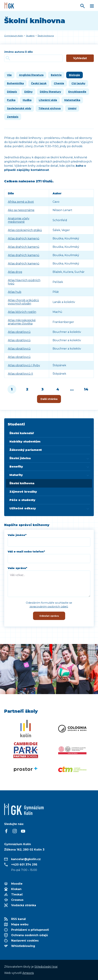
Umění (72, 108)
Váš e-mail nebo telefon (26, 552)
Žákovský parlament (26, 450)
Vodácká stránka (24, 905)
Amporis (28, 973)
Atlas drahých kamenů (24, 238)
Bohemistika (15, 83)
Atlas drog (15, 272)
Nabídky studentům (25, 442)
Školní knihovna (22, 483)
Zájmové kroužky (23, 492)
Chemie (59, 83)
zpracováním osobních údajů (49, 606)
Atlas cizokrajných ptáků (25, 230)
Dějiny (28, 92)
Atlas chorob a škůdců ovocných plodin (23, 302)
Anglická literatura (31, 75)
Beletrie (56, 75)
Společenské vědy (19, 108)
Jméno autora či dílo (19, 52)
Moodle (17, 884)
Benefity (16, 467)
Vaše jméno (17, 535)
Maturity (16, 475)
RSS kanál (19, 919)
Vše (9, 75)
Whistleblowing (23, 946)
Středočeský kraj (46, 967)
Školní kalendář (22, 433)
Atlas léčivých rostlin (22, 312)
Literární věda (48, 100)
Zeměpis (13, 117)
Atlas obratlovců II (20, 374)
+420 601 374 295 (24, 865)
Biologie (75, 75)
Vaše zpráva (17, 568)
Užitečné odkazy (23, 508)
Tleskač (17, 894)
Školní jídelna (20, 458)
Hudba (27, 100)
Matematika (72, 100)
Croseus (17, 900)
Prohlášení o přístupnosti (30, 930)
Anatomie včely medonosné (19, 220)
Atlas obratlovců (19, 332)
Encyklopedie (77, 92)
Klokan (16, 889)
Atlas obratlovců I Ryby (24, 365)
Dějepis (12, 92)
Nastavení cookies (25, 941)
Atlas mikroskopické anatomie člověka (22, 322)
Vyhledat (80, 58)
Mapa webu (20, 924)
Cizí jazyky (78, 83)
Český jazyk (39, 83)
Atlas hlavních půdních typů (24, 282)
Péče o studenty (22, 500)
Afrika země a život (21, 202)
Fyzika (11, 100)
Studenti (16, 424)
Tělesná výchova (50, 108)
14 (86, 389)
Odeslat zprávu (49, 616)
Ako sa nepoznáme (21, 210)
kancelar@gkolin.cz (26, 859)
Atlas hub (15, 292)
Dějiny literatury (50, 92)
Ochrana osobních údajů (30, 935)
